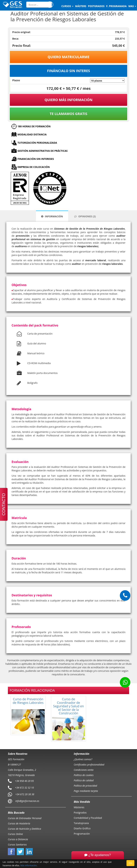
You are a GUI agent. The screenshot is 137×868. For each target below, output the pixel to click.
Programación (82, 834)
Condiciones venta (84, 770)
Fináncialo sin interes (69, 71)
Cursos (67, 6)
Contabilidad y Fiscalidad (88, 818)
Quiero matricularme (69, 57)
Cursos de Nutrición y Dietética (24, 829)
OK (130, 863)
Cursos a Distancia (18, 839)
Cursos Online (15, 834)
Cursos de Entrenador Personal (25, 818)
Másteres (79, 807)
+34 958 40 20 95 (24, 781)
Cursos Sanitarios (17, 845)
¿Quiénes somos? (83, 759)
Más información (28, 865)
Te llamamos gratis (68, 114)
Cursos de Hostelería (19, 823)
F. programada (116, 6)
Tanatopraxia (81, 823)
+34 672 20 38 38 (25, 794)
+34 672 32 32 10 (24, 788)
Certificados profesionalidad (89, 765)
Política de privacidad (85, 786)
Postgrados (80, 813)
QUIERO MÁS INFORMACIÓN (68, 100)
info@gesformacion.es (27, 801)
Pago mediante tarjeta (86, 791)
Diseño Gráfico (82, 828)
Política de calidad (84, 780)
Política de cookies (84, 775)
